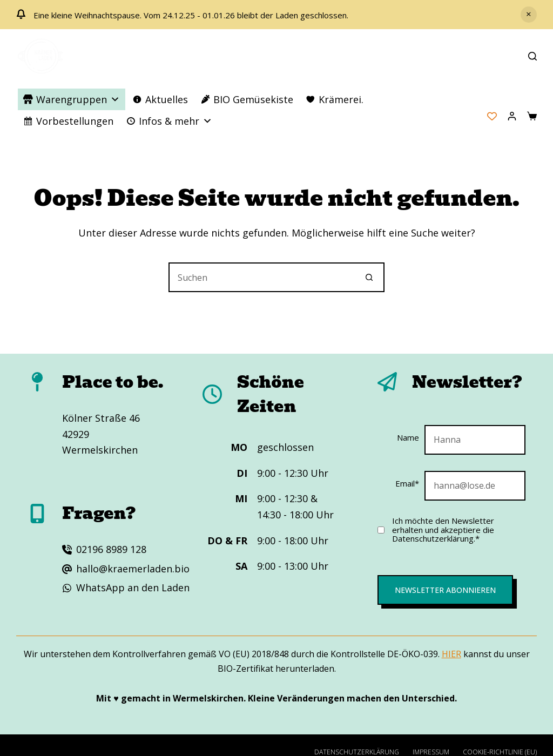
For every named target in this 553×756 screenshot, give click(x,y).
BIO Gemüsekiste (253, 99)
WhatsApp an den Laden (133, 588)
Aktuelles (167, 99)
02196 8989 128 (111, 549)
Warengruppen (78, 99)
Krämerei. (341, 99)
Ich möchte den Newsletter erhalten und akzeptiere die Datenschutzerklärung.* (443, 530)
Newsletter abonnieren (445, 590)
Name (408, 437)
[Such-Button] (370, 277)
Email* (407, 483)
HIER (451, 654)
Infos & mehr (176, 121)
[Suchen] (532, 56)
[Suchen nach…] (262, 277)
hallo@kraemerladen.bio (133, 569)
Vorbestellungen (75, 121)
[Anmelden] (512, 116)
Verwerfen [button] (529, 15)
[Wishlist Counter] (492, 116)
